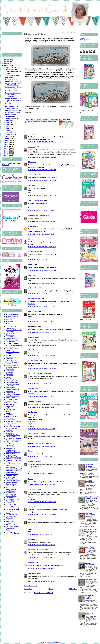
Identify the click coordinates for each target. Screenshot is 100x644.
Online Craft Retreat (14, 438)
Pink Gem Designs (13, 452)
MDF (8, 411)
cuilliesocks (33, 288)
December (10, 67)
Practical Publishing (13, 460)
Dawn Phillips (33, 175)
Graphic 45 (10, 392)
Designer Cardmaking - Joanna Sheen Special (11, 361)
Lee (30, 539)
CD (7, 325)
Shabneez (32, 162)
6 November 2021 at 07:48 (42, 368)
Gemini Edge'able (56, 120)
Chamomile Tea (91, 579)
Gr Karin (31, 304)
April (8, 128)
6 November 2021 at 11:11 (41, 396)
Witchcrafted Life (35, 434)
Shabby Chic (11, 475)
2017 (6, 143)
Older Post (73, 589)
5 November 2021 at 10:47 (42, 211)
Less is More (11, 409)
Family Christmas (12, 384)
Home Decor (11, 398)
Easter (8, 377)
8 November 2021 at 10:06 (42, 515)
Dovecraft (10, 376)
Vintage (9, 523)
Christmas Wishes (12, 75)
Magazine (10, 414)
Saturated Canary (13, 474)
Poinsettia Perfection (13, 81)
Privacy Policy (85, 40)
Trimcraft (9, 518)
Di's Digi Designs (12, 367)
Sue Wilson (10, 503)
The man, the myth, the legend (90, 597)
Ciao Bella (10, 337)
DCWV (8, 355)
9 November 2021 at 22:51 (42, 558)
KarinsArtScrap (34, 299)
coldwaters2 (33, 489)
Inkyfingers (32, 412)
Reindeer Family (11, 91)
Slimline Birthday (12, 108)
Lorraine (31, 388)
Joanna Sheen (11, 403)
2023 (7, 61)
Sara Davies (10, 467)
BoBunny (9, 321)
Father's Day (11, 386)
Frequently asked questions (12, 390)
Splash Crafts (11, 496)
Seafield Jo (33, 462)
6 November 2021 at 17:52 (42, 446)
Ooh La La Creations (14, 440)
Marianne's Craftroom (37, 215)
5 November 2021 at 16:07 (42, 283)
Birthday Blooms (12, 106)
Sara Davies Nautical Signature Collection (14, 470)
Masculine (10, 420)
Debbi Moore (11, 357)
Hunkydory (10, 401)
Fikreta (31, 451)
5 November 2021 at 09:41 (42, 170)
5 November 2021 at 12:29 (42, 234)
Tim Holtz (9, 511)
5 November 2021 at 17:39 (42, 307)
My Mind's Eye (12, 428)
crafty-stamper (34, 252)
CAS (8, 323)
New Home (10, 433)
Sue (30, 275)
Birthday (9, 320)
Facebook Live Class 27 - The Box (13, 88)
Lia (29, 239)
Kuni (30, 185)
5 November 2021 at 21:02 (42, 332)
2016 (7, 145)
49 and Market (12, 315)
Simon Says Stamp (13, 481)
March (8, 131)
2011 (6, 155)
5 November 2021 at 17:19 (42, 294)
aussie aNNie (33, 360)
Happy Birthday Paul (13, 98)
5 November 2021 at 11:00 (42, 221)
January (9, 135)
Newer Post (28, 589)
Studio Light (10, 501)
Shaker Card (11, 477)
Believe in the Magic (13, 110)
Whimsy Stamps (12, 526)
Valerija (31, 507)
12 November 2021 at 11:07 (42, 581)
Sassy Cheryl (11, 472)
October (9, 116)
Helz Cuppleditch (12, 396)
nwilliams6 (32, 573)
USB (7, 520)
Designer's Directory (14, 365)
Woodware (10, 528)
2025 (7, 59)
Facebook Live (11, 381)
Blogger (17, 533)
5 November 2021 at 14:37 (42, 260)
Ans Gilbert (33, 311)
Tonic (8, 513)
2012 (6, 153)
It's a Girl (88, 481)
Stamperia (10, 498)
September (10, 118)
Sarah (30, 479)
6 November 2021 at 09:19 (42, 384)
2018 (6, 141)
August (8, 120)
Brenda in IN (33, 401)
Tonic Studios (11, 516)
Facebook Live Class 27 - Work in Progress (13, 94)
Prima (8, 462)
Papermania (10, 448)
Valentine (9, 521)
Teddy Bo (9, 506)
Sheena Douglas (12, 479)
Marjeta (31, 563)
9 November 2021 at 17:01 (42, 534)
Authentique (10, 318)
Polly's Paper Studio (13, 457)
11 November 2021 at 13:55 (42, 568)
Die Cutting (10, 369)
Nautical (9, 430)
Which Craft (10, 525)
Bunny (31, 264)
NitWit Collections (13, 435)
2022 (7, 63)
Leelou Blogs (55, 642)
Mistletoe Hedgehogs (90, 514)
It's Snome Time (11, 79)
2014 (6, 149)
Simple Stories (11, 482)
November (10, 69)
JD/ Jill (31, 350)
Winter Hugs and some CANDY (91, 498)
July (7, 122)
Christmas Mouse (89, 465)
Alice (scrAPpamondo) (37, 550)
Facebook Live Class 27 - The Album (13, 84)
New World (9, 104)
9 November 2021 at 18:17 (42, 545)
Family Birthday (12, 382)
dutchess (32, 147)
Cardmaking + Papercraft (11, 327)
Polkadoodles (11, 455)
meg (30, 134)
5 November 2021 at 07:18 (42, 142)
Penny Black (10, 450)
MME (8, 413)
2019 (7, 139)
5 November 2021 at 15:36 (42, 270)
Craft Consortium (13, 340)
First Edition (10, 387)
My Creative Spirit (13, 426)
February (9, 133)
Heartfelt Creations (13, 394)
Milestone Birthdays (13, 421)
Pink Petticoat (11, 453)
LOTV (8, 408)
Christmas (10, 335)
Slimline (27, 123)
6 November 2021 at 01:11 (42, 356)
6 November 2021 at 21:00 (42, 457)
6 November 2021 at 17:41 (42, 429)
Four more (9, 77)
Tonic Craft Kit (11, 514)
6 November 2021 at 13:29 (42, 407)
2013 (6, 151)
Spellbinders (11, 491)
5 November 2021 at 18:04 (42, 322)
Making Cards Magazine (11, 417)
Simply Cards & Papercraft (12, 485)
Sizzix (8, 487)
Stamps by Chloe (12, 499)
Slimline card (11, 489)
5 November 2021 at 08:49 (42, 157)
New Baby (10, 431)
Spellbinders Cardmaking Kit (12, 493)
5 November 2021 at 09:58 (42, 196)
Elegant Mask (11, 114)
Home (51, 589)
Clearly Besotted (12, 338)
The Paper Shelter (12, 509)
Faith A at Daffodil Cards (38, 373)
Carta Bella (10, 333)
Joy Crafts (10, 404)
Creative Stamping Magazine (13, 353)
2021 (6, 65)
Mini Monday (11, 423)
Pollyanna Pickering (13, 459)
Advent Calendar (12, 316)
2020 (7, 137)
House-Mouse (11, 399)
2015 (7, 147)
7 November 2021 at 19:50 (42, 502)
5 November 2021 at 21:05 (42, 345)
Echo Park (10, 379)
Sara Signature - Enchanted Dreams (59, 121)
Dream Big (89, 613)
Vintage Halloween (90, 564)
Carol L (31, 226)
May (8, 126)
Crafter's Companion (14, 343)
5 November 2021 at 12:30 (42, 247)
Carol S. (31, 337)
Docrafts (9, 374)
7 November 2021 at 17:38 (42, 485)
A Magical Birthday (13, 112)
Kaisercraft (10, 406)
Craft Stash (10, 342)
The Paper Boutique (13, 508)
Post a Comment (30, 586)
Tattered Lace (11, 504)
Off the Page (11, 437)
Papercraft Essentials (10, 446)
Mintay (8, 425)
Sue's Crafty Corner (36, 200)
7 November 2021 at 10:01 (42, 474)
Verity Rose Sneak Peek (90, 548)
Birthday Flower (91, 529)
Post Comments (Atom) (44, 593)
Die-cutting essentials (10, 371)
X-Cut (8, 530)
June (8, 124)
